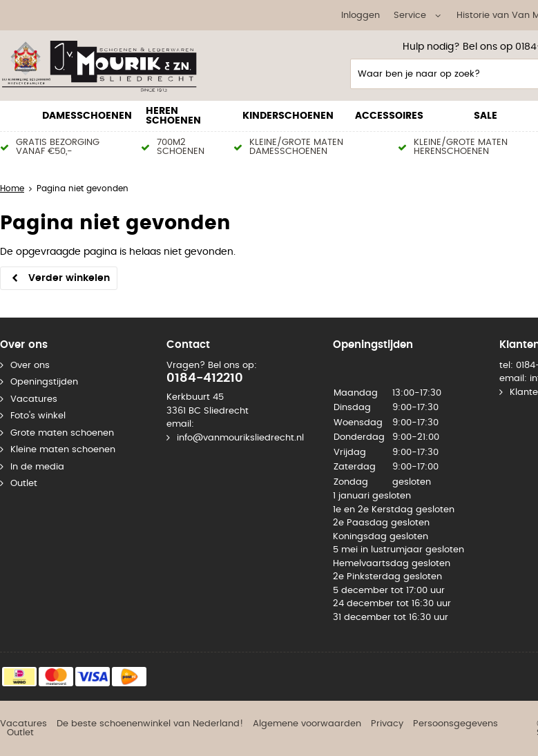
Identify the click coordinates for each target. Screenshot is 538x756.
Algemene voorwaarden (307, 724)
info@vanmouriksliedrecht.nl (240, 438)
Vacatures (34, 399)
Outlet (24, 484)
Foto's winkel (38, 416)
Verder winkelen (69, 278)
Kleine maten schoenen (63, 450)
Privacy (387, 724)
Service (410, 16)
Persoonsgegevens (455, 724)
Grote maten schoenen (62, 433)
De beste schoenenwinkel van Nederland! (150, 724)
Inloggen (361, 16)
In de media (37, 467)
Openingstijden (44, 382)
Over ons (30, 366)
